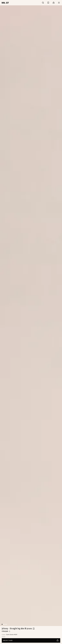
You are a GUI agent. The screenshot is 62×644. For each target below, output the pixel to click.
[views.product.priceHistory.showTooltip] (9, 631)
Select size (31, 640)
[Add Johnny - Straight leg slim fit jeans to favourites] (34, 629)
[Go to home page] (6, 3)
